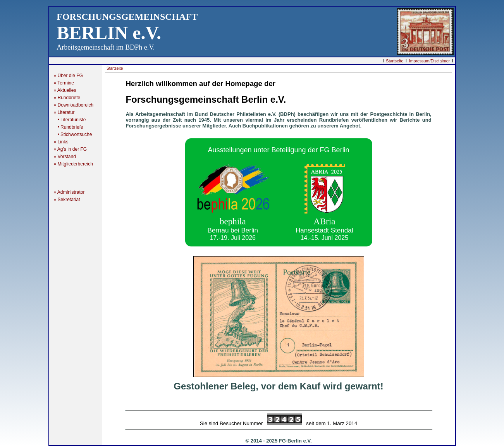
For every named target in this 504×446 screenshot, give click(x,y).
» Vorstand (65, 157)
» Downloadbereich (74, 105)
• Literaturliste (70, 120)
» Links (61, 142)
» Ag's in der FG (73, 149)
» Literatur (68, 112)
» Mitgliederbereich (77, 164)
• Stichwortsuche (73, 134)
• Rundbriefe (69, 127)
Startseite (395, 61)
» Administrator (72, 192)
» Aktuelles (65, 90)
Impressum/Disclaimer (429, 61)
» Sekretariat (70, 200)
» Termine (64, 83)
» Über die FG (71, 76)
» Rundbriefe (68, 98)
